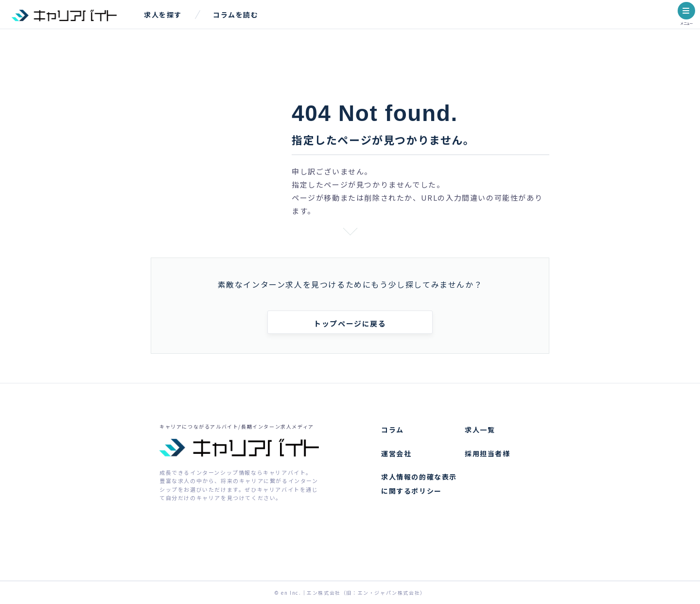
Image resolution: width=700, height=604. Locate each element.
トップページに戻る (350, 323)
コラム (393, 430)
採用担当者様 (488, 453)
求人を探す (163, 15)
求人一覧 (480, 430)
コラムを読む (236, 15)
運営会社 (396, 453)
